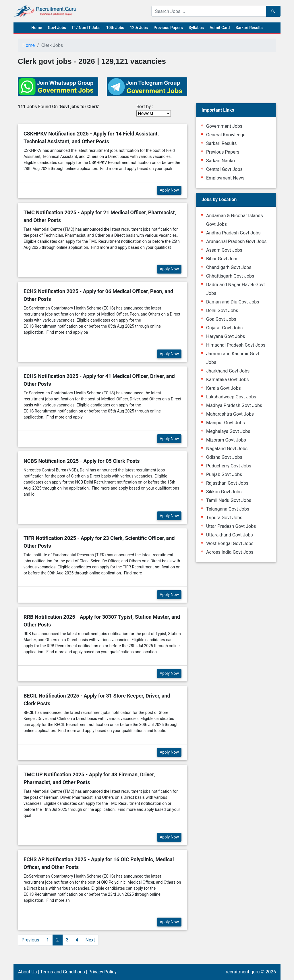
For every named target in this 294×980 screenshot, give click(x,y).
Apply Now (169, 190)
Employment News (225, 178)
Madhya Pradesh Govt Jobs (234, 405)
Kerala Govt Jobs (224, 388)
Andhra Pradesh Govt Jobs (233, 233)
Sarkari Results (249, 28)
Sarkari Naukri (220, 161)
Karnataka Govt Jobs (227, 380)
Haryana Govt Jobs (226, 336)
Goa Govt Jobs (221, 319)
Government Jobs (224, 126)
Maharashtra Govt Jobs (230, 414)
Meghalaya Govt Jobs (228, 431)
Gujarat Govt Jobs (224, 328)
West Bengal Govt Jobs (230, 544)
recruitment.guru (243, 972)
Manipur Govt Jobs (226, 423)
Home (37, 28)
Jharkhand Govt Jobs (228, 371)
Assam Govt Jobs (224, 250)
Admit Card (220, 28)
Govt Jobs (57, 28)
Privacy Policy (103, 972)
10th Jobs (115, 28)
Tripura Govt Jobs (224, 518)
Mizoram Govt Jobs (226, 440)
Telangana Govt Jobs (228, 509)
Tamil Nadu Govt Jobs (229, 500)
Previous (30, 940)
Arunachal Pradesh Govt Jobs (236, 241)
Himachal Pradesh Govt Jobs (236, 345)
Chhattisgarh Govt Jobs (230, 276)
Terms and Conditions (63, 972)
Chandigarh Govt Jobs (229, 267)
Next (90, 940)
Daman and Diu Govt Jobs (233, 302)
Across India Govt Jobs (230, 552)
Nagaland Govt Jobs (227, 449)
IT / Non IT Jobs (86, 28)
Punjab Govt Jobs (224, 474)
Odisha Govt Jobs (224, 457)
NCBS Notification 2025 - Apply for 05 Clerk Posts (82, 461)
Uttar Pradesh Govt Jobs (231, 526)
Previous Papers (168, 28)
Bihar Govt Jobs (222, 259)
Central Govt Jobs (224, 169)
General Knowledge (226, 135)
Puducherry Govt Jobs (229, 466)
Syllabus (196, 28)
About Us (27, 972)
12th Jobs (139, 28)
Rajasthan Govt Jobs (227, 483)
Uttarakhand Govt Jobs (230, 535)
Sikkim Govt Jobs (224, 492)
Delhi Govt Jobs (222, 311)
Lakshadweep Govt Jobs (231, 397)
